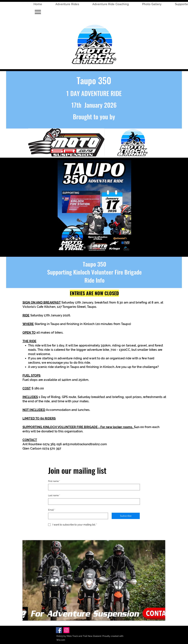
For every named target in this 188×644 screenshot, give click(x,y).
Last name (54, 496)
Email (52, 510)
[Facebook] (59, 630)
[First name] (93, 487)
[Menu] (38, 12)
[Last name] (93, 502)
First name (54, 481)
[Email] (77, 516)
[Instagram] (66, 630)
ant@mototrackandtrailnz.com (85, 444)
